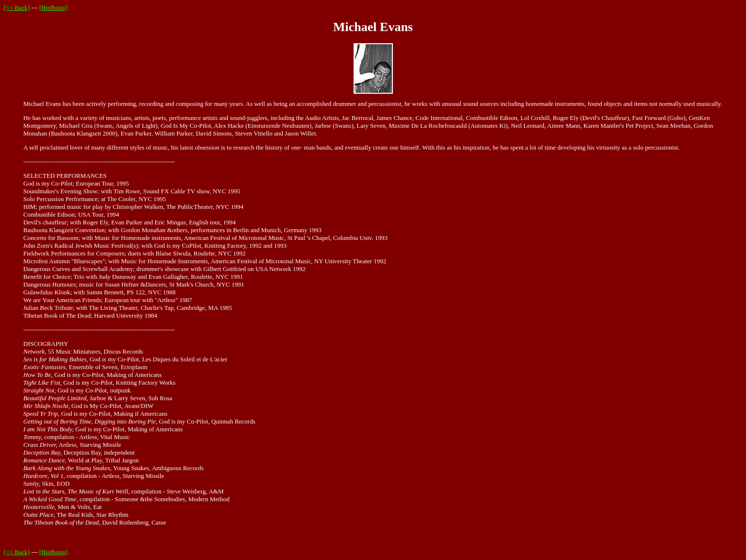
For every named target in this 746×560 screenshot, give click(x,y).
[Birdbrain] (53, 8)
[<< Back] (17, 8)
